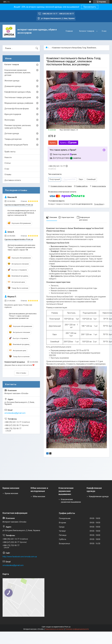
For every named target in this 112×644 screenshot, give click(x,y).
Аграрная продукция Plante (16, 145)
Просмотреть (90, 7)
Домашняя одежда (13, 86)
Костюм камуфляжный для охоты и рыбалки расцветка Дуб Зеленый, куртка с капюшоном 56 (22, 213)
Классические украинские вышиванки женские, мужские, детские (18, 73)
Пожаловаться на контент (55, 629)
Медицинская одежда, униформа (19, 103)
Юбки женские (39, 496)
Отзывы (8, 174)
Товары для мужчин (13, 139)
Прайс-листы (10, 152)
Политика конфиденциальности (77, 629)
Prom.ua (67, 627)
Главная (69, 31)
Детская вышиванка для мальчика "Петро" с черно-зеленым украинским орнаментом (23, 316)
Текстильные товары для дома (18, 97)
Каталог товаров (87, 31)
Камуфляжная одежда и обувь (18, 92)
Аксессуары (10, 120)
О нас (104, 31)
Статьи (8, 163)
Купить (53, 143)
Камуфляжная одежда (99, 496)
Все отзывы (21, 373)
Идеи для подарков (13, 114)
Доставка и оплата (13, 180)
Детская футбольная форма (17, 109)
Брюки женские (12, 493)
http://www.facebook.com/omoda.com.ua (20, 557)
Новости (8, 157)
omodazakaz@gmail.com (15, 413)
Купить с (68, 143)
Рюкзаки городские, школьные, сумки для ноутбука (18, 127)
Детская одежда (12, 133)
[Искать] (37, 48)
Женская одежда (12, 81)
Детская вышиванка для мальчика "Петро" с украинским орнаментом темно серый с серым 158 (21, 247)
